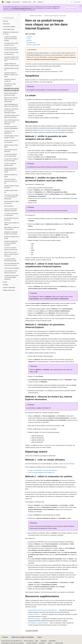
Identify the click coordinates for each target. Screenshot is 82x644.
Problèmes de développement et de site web (55, 16)
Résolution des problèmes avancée (48, 130)
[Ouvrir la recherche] (72, 2)
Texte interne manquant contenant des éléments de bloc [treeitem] (11, 181)
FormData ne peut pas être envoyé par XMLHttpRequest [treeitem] (11, 128)
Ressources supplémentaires (33, 45)
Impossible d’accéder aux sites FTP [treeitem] (12, 69)
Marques (50, 643)
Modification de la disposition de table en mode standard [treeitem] (11, 233)
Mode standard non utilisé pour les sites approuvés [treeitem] (12, 228)
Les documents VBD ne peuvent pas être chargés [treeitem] (10, 260)
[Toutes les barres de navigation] (27, 16)
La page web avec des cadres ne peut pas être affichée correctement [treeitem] (11, 277)
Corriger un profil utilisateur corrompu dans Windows (42, 470)
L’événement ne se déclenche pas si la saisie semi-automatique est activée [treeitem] (11, 111)
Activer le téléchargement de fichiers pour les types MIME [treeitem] (11, 105)
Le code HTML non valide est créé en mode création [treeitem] (11, 160)
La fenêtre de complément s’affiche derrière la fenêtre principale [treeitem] (11, 39)
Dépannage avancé (31, 43)
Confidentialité (52, 641)
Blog (37, 641)
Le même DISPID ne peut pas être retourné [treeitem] (11, 219)
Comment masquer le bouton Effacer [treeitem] (11, 146)
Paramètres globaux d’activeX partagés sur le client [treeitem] (11, 137)
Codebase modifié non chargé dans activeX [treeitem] (11, 187)
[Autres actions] (76, 16)
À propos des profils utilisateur (66, 464)
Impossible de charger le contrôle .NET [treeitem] (10, 80)
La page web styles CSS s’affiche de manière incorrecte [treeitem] (12, 65)
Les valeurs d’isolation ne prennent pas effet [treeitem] (10, 165)
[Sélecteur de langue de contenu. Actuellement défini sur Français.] (5, 637)
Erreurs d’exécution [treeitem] (9, 206)
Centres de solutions (34, 614)
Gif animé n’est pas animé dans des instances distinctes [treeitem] (11, 49)
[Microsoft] (3, 2)
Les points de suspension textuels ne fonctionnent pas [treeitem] (11, 249)
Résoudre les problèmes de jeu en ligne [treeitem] (12, 238)
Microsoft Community (34, 619)
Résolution (29, 41)
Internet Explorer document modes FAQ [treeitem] (11, 151)
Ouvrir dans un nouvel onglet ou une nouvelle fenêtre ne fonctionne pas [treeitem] (11, 197)
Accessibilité (42, 643)
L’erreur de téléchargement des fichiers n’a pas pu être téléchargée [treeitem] (12, 122)
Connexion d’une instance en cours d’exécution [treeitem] (11, 141)
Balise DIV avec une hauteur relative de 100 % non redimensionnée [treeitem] (11, 100)
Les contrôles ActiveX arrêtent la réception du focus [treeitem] (11, 44)
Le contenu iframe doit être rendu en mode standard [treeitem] (11, 155)
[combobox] (10, 18)
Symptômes (29, 37)
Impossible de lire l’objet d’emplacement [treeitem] (10, 85)
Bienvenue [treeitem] (6, 21)
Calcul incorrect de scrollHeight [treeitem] (12, 268)
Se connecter (77, 2)
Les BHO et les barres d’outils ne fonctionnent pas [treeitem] (11, 53)
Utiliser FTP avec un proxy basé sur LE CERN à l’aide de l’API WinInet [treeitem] (11, 254)
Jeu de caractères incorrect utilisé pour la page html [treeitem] (11, 272)
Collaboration (44, 641)
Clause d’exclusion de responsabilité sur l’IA (12, 641)
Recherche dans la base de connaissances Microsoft (42, 610)
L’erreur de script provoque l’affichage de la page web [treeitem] (11, 210)
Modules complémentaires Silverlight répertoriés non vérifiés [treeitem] (10, 170)
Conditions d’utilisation (32, 643)
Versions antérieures (29, 641)
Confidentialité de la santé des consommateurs (12, 643)
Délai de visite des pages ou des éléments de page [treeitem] (11, 94)
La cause (29, 39)
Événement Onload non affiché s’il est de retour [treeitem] (12, 202)
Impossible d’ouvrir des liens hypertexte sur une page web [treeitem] (12, 90)
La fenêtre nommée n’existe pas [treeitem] (11, 191)
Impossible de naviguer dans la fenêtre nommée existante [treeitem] (12, 116)
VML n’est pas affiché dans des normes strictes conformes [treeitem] (12, 264)
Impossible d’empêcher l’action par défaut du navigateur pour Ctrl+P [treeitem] (12, 59)
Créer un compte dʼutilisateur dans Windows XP (41, 473)
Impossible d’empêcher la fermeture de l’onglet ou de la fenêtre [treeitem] (11, 75)
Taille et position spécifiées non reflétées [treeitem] (12, 224)
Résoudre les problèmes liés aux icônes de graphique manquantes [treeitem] (11, 243)
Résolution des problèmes (36, 16)
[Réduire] (19, 15)
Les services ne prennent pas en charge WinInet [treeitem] (11, 214)
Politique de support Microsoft (22, 8)
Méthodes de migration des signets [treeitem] (11, 176)
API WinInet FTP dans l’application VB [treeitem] (10, 132)
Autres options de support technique (38, 623)
